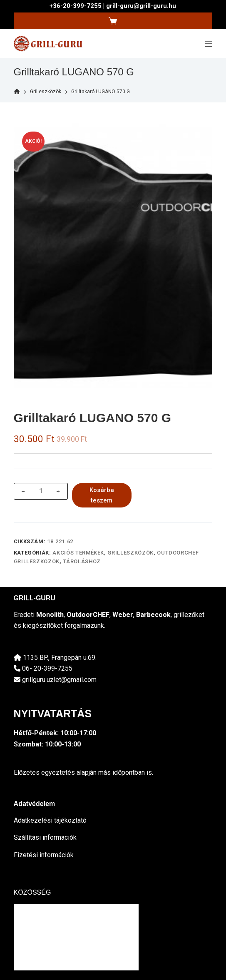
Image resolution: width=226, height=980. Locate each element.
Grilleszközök (130, 553)
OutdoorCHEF (88, 615)
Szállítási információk (45, 837)
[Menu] (209, 44)
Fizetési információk (44, 855)
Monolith (50, 615)
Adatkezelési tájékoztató (50, 820)
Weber (123, 615)
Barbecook (153, 615)
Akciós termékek (78, 553)
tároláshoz (82, 561)
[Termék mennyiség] (41, 491)
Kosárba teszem (102, 495)
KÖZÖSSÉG (32, 892)
